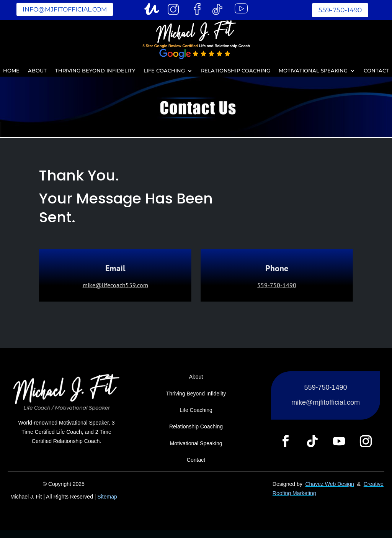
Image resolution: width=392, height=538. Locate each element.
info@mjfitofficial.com (65, 9)
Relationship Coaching (236, 71)
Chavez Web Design (329, 484)
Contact (376, 71)
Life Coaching (164, 71)
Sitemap (107, 497)
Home (11, 71)
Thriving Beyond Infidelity (95, 71)
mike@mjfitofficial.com (326, 402)
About (37, 71)
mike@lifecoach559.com (115, 286)
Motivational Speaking (313, 71)
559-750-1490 (340, 10)
